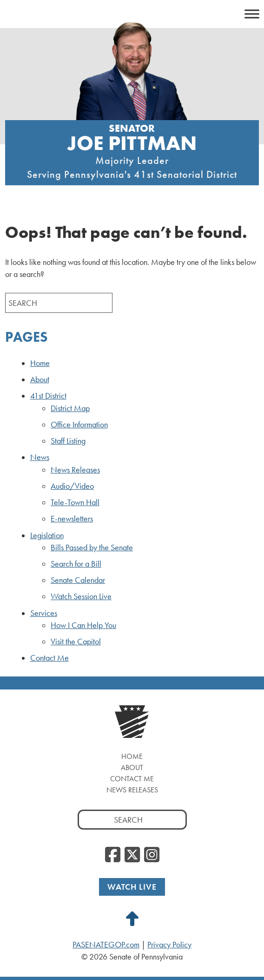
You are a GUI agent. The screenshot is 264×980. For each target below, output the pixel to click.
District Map (70, 408)
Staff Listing (68, 441)
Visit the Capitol (76, 642)
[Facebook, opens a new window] (113, 855)
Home (40, 363)
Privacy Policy (169, 945)
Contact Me (49, 658)
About (40, 379)
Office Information (79, 425)
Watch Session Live (81, 596)
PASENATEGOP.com (106, 945)
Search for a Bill (76, 564)
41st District (48, 396)
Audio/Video (72, 486)
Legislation (47, 535)
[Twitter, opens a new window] (132, 855)
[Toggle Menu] (252, 14)
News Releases (75, 470)
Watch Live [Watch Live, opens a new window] (132, 887)
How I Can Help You (83, 625)
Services (44, 613)
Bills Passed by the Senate (92, 547)
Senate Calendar (78, 580)
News (40, 457)
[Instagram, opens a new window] (152, 855)
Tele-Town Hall (75, 502)
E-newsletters (72, 519)
